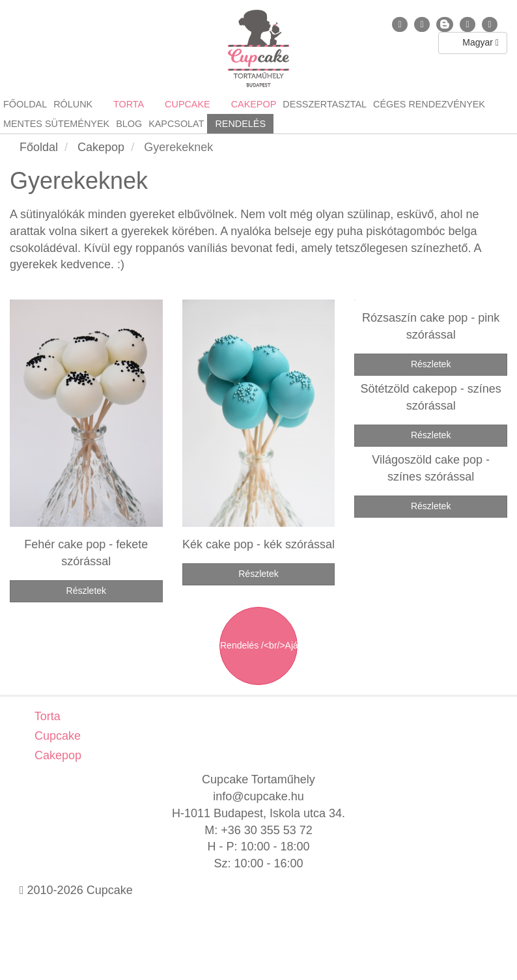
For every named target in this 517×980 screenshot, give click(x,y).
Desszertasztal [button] (325, 104)
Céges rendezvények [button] (429, 104)
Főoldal (25, 104)
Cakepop (56, 755)
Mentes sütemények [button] (56, 124)
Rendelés (240, 124)
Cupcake (56, 736)
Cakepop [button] (253, 104)
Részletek (86, 591)
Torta (46, 716)
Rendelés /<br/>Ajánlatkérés (259, 645)
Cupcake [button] (186, 104)
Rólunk (73, 104)
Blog (129, 124)
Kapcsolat (176, 124)
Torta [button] (127, 104)
